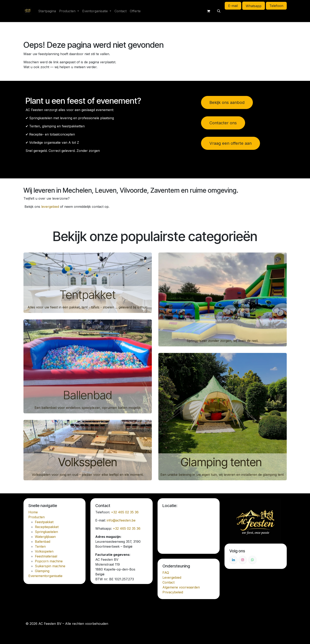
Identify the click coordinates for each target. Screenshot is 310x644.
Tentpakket (88, 295)
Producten (37, 517)
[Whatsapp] (252, 560)
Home (33, 512)
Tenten (40, 546)
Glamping (42, 571)
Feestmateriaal (46, 556)
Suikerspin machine (50, 566)
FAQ (166, 573)
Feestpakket (44, 522)
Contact (168, 582)
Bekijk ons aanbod (227, 102)
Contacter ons (223, 123)
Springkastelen (46, 532)
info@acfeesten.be (121, 520)
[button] (219, 11)
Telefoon (276, 6)
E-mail (233, 6)
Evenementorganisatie (45, 576)
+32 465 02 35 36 (125, 512)
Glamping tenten (223, 462)
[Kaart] (189, 530)
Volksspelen (88, 462)
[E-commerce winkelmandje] (209, 11)
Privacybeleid (173, 592)
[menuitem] (47, 11)
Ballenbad (88, 395)
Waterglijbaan (45, 537)
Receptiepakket (47, 527)
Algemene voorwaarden (181, 587)
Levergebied (172, 577)
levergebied (50, 207)
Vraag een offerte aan (231, 143)
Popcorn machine (49, 561)
